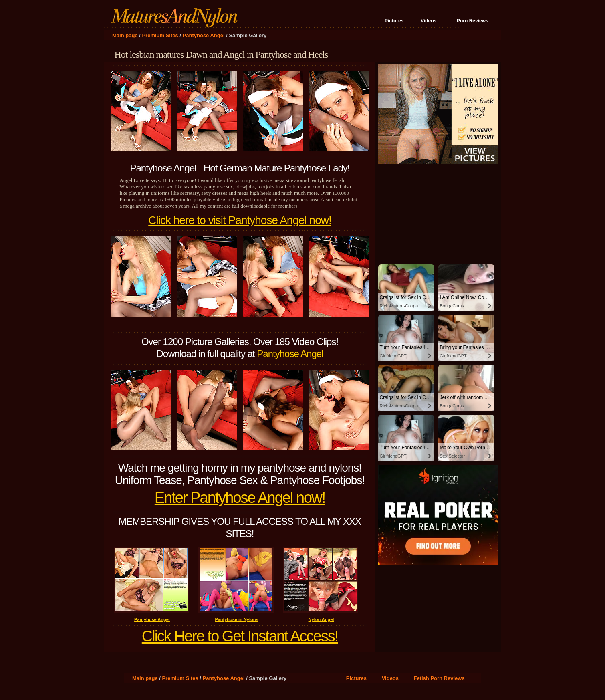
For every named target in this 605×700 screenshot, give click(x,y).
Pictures (394, 21)
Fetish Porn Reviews (439, 678)
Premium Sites (160, 35)
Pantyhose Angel (204, 35)
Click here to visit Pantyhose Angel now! (240, 220)
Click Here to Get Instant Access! (240, 636)
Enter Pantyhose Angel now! (240, 498)
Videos (429, 21)
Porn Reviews (473, 21)
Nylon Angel (321, 619)
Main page (125, 35)
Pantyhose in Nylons (236, 619)
